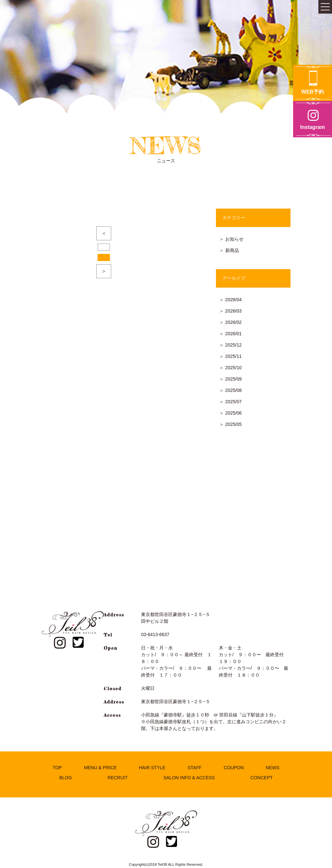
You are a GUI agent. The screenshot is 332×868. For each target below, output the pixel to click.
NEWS (273, 768)
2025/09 (234, 379)
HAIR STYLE (152, 768)
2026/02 (234, 322)
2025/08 (234, 390)
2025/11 (234, 356)
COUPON (234, 768)
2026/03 (234, 311)
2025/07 (234, 402)
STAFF (194, 768)
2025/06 (234, 413)
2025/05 (234, 424)
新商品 (232, 250)
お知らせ (234, 239)
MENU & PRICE (100, 768)
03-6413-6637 (155, 634)
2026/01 (234, 334)
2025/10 (234, 368)
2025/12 (234, 345)
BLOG (66, 778)
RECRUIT (118, 778)
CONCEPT (262, 778)
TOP (57, 768)
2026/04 (234, 300)
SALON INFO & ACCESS (189, 778)
